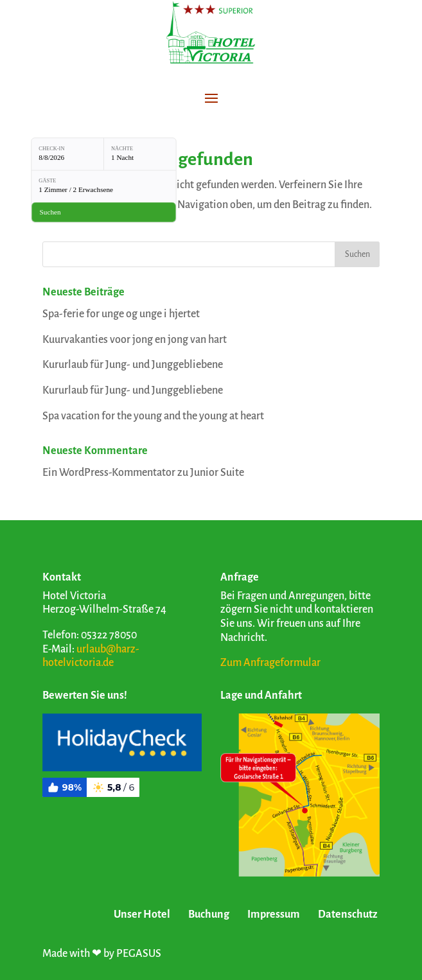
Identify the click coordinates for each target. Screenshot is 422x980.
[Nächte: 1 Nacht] (140, 154)
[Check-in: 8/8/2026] (67, 154)
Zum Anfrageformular (270, 663)
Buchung (209, 914)
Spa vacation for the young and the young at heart (153, 416)
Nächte (122, 148)
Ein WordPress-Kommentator (109, 473)
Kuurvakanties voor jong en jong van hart (135, 340)
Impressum (274, 914)
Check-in (51, 148)
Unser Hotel (142, 914)
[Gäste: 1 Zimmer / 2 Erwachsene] (104, 186)
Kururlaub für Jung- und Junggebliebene (133, 365)
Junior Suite (217, 473)
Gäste (47, 181)
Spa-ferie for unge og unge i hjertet (121, 314)
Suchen (357, 254)
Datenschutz (348, 914)
